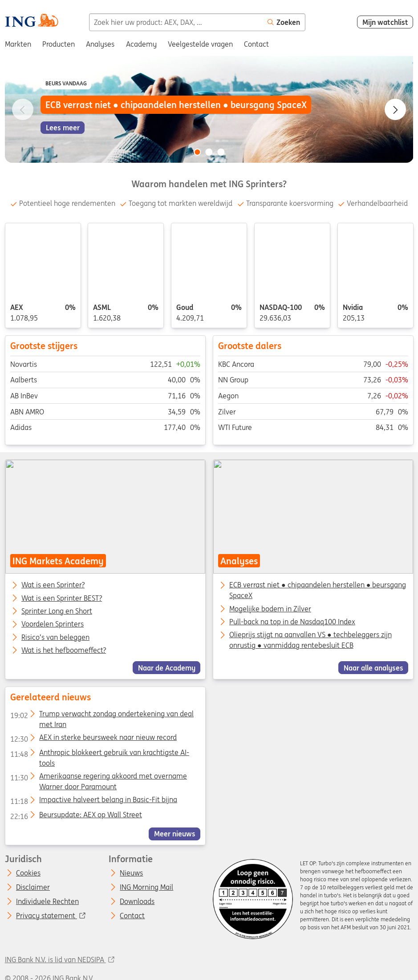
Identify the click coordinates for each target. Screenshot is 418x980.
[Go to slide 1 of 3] (197, 152)
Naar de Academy (166, 668)
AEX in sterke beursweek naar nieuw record (93, 739)
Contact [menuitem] (256, 44)
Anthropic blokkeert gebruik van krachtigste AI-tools (99, 754)
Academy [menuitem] (141, 44)
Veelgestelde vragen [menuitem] (200, 44)
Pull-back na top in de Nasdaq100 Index (292, 622)
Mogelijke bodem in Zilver (270, 609)
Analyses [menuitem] (100, 44)
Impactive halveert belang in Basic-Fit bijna (93, 801)
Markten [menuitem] (18, 44)
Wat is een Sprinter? (53, 586)
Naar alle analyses (373, 668)
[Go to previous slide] (23, 109)
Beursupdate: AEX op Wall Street (76, 816)
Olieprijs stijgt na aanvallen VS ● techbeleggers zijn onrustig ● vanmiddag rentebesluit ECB (310, 640)
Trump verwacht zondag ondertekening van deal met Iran (101, 715)
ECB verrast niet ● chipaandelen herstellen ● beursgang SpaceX (317, 590)
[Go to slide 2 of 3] (209, 152)
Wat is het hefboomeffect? (64, 651)
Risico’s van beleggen (55, 638)
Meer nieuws (174, 834)
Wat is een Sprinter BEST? (62, 598)
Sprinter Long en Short (57, 611)
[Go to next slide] (395, 109)
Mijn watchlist (385, 22)
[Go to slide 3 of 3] (221, 152)
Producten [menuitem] (59, 44)
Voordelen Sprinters (53, 625)
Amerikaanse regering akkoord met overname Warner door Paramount (98, 778)
